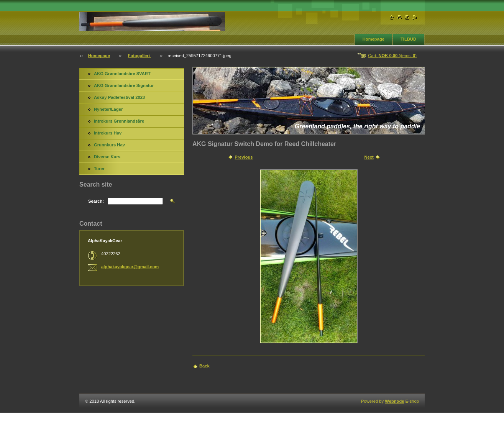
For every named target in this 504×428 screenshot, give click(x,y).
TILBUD (408, 39)
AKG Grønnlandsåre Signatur (124, 85)
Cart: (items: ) (392, 56)
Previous (244, 157)
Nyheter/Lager (108, 109)
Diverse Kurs (107, 157)
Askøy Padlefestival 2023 (119, 97)
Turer (99, 169)
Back (204, 366)
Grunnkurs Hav (109, 145)
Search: (96, 201)
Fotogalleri (140, 56)
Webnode (394, 401)
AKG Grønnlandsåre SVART (122, 74)
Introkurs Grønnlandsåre (119, 121)
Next (369, 157)
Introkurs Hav (108, 133)
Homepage (373, 39)
